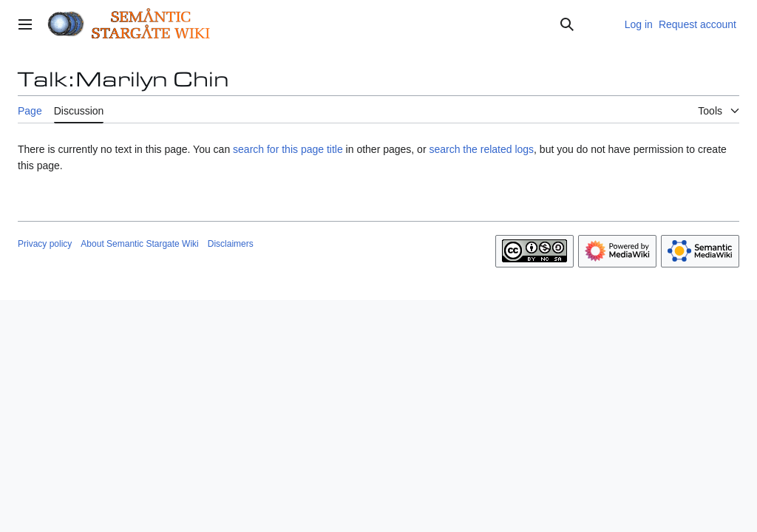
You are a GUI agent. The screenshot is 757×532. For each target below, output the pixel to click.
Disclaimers (231, 244)
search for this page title (288, 149)
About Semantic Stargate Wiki (139, 244)
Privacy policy (45, 244)
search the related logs (481, 149)
